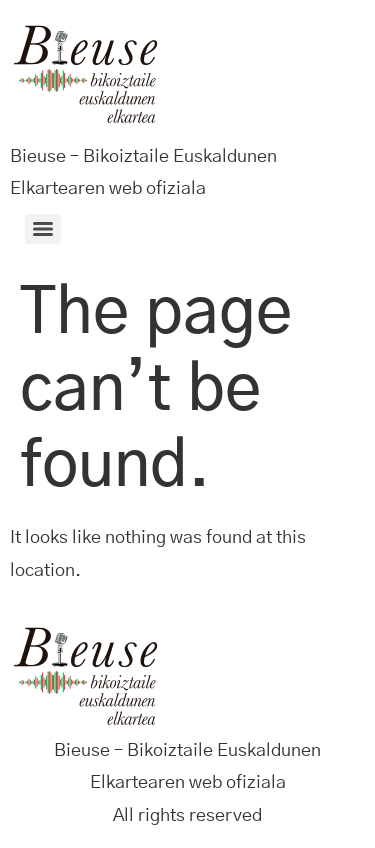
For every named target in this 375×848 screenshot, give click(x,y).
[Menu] (43, 229)
